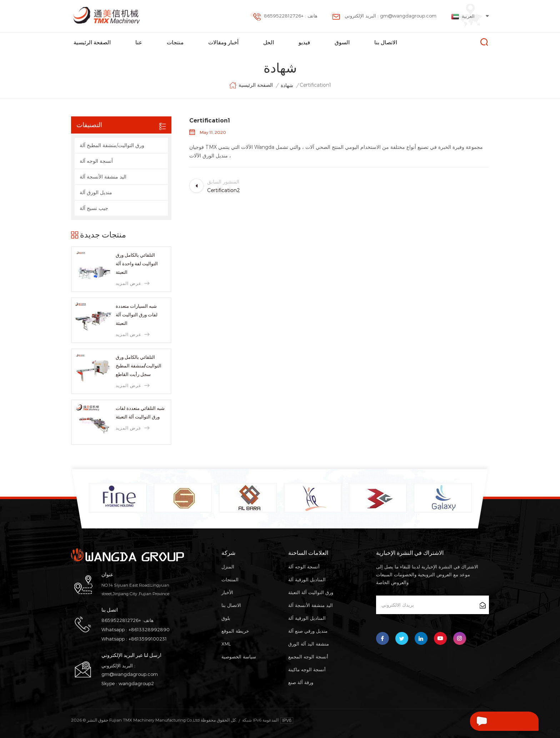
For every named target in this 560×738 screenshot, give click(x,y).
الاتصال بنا (386, 42)
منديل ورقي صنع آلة (308, 631)
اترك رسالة (489, 721)
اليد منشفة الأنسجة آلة (103, 177)
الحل (269, 42)
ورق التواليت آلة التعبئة (311, 592)
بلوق (226, 618)
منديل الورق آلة (96, 192)
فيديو (304, 42)
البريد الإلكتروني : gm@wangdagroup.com (383, 16)
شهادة (287, 85)
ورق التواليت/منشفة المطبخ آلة (112, 145)
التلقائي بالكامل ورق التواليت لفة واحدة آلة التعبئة (137, 263)
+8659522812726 (121, 620)
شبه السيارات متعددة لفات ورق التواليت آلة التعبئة (137, 315)
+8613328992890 (149, 629)
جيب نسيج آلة (94, 208)
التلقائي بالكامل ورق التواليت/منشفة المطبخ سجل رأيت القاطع (139, 366)
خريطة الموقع (235, 631)
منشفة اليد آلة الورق (309, 644)
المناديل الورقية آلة (307, 579)
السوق (342, 42)
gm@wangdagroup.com (130, 674)
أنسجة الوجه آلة (96, 161)
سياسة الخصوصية (239, 657)
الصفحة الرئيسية (92, 42)
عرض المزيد (133, 283)
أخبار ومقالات (223, 42)
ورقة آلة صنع (301, 682)
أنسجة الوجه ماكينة (307, 669)
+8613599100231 (148, 639)
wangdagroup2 (136, 683)
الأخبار (227, 592)
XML (226, 644)
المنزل (228, 567)
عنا (139, 42)
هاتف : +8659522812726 (284, 16)
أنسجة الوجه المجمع (308, 657)
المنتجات (230, 579)
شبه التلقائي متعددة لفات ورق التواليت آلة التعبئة (140, 412)
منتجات (175, 42)
